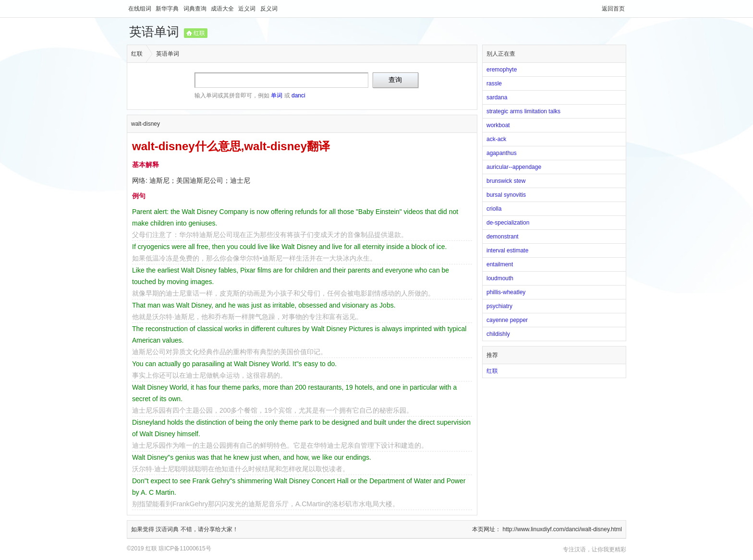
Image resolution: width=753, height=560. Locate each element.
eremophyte (502, 70)
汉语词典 (168, 529)
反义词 (269, 9)
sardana (497, 97)
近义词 (248, 9)
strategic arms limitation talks (523, 111)
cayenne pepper (507, 320)
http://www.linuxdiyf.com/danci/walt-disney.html (562, 529)
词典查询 (196, 9)
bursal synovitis (506, 195)
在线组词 (140, 9)
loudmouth (500, 278)
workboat (498, 125)
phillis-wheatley (506, 292)
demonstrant (503, 237)
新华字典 (168, 9)
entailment (500, 264)
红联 (199, 33)
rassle (494, 83)
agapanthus (502, 153)
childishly (498, 334)
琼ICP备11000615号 (185, 548)
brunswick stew (506, 181)
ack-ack (496, 139)
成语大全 (223, 9)
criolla (494, 209)
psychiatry (499, 306)
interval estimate (507, 250)
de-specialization (508, 223)
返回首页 (613, 9)
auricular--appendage (514, 167)
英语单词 (154, 32)
